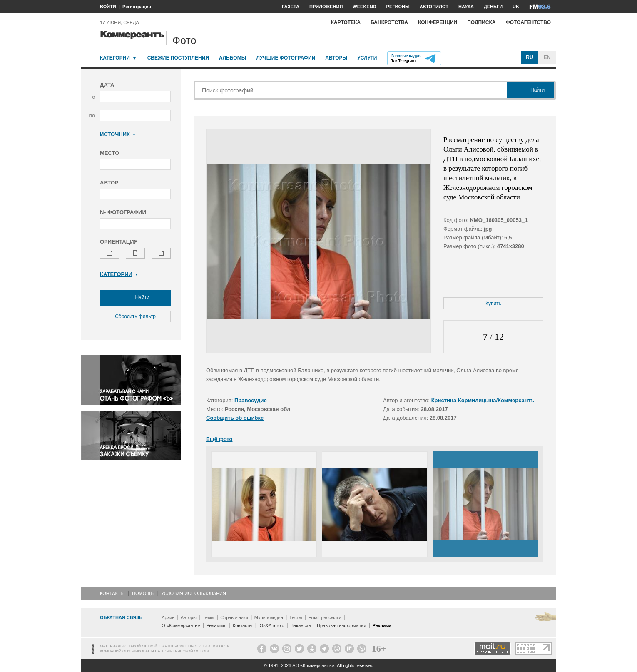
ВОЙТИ (108, 7)
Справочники (234, 617)
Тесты (296, 617)
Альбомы (233, 58)
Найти (135, 298)
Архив (168, 617)
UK (516, 7)
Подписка (481, 22)
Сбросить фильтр (135, 316)
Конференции (438, 22)
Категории (115, 58)
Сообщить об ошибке (235, 418)
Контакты (112, 593)
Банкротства (389, 22)
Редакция (216, 625)
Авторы (336, 58)
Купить (493, 304)
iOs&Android (271, 625)
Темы (209, 617)
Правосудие (251, 400)
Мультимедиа (269, 617)
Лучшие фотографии (286, 58)
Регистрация (137, 7)
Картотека (346, 22)
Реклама (382, 625)
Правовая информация (341, 625)
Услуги (367, 58)
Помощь (143, 593)
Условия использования (194, 593)
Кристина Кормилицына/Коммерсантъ (483, 400)
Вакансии (301, 625)
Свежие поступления (178, 58)
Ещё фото (219, 439)
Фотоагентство (528, 22)
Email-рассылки (325, 617)
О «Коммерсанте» (181, 625)
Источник (118, 134)
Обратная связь (121, 617)
